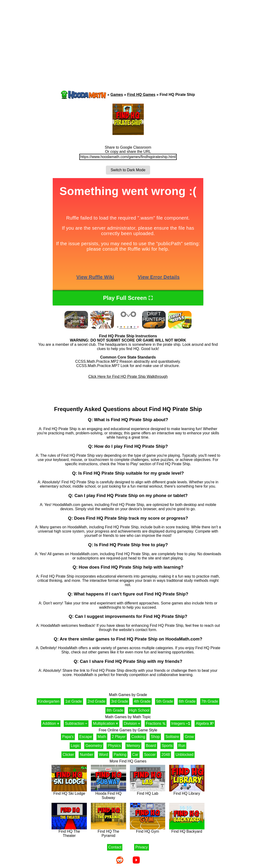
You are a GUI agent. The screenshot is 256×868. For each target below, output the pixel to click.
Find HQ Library (187, 792)
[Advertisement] (128, 37)
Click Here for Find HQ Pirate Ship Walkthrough (128, 377)
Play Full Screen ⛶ (128, 298)
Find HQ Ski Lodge (69, 792)
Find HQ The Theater (69, 832)
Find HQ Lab (148, 792)
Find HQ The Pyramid (108, 832)
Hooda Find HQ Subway (108, 794)
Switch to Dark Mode (128, 170)
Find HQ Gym (148, 830)
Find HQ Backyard (187, 830)
